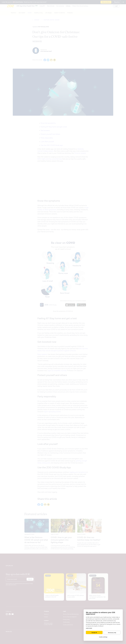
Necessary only (112, 633)
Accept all (94, 633)
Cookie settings (103, 637)
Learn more (89, 628)
